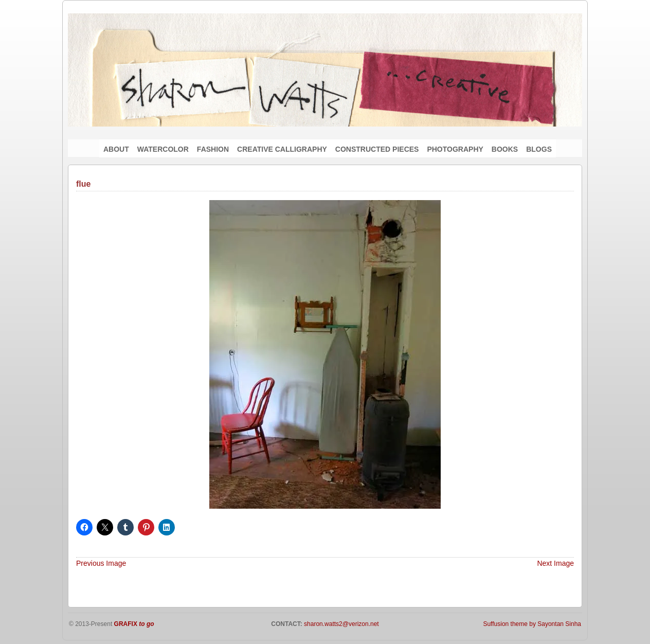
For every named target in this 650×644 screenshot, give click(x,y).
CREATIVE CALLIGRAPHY (282, 149)
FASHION (213, 149)
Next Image (555, 563)
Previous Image (101, 563)
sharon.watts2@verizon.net (341, 624)
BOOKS (505, 149)
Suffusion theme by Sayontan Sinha (532, 624)
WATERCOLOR (163, 149)
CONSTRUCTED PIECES (377, 149)
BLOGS (539, 149)
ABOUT (116, 149)
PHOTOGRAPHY (455, 149)
